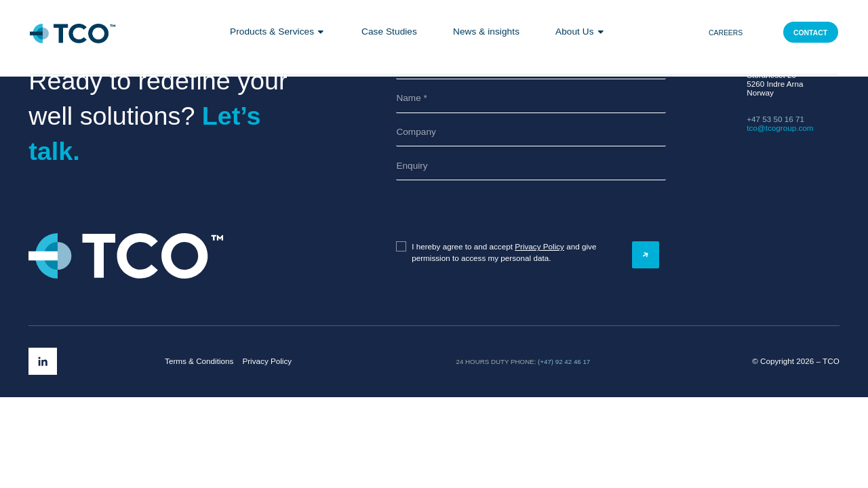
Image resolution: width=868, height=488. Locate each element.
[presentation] (463, 211)
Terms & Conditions (199, 361)
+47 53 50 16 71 (775, 119)
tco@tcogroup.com (780, 128)
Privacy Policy (539, 246)
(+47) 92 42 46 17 (564, 362)
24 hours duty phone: (496, 362)
